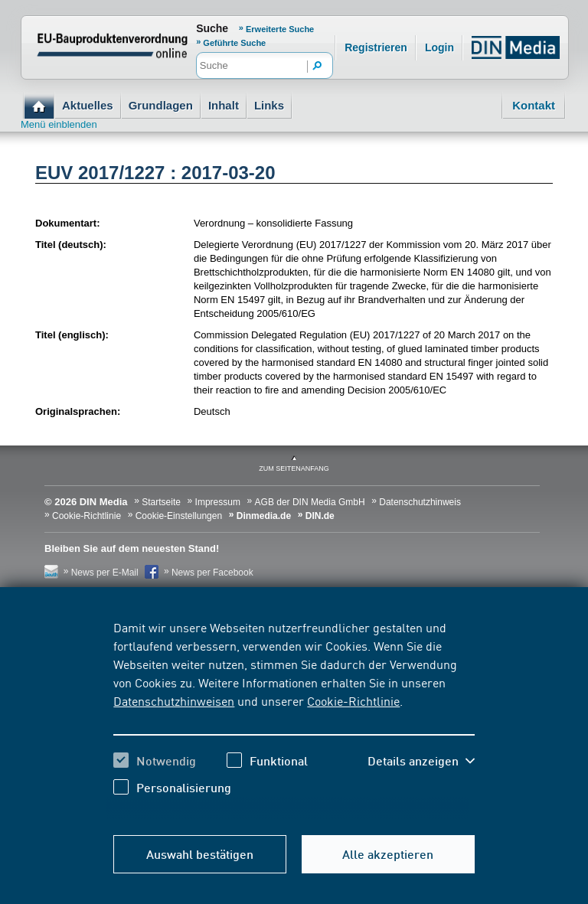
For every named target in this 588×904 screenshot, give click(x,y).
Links (269, 105)
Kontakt (534, 105)
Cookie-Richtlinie (353, 700)
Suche (212, 28)
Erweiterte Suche (280, 29)
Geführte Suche (234, 43)
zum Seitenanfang (294, 468)
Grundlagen (161, 105)
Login (439, 47)
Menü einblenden (59, 124)
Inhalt (224, 105)
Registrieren (376, 47)
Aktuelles (88, 105)
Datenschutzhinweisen (174, 700)
